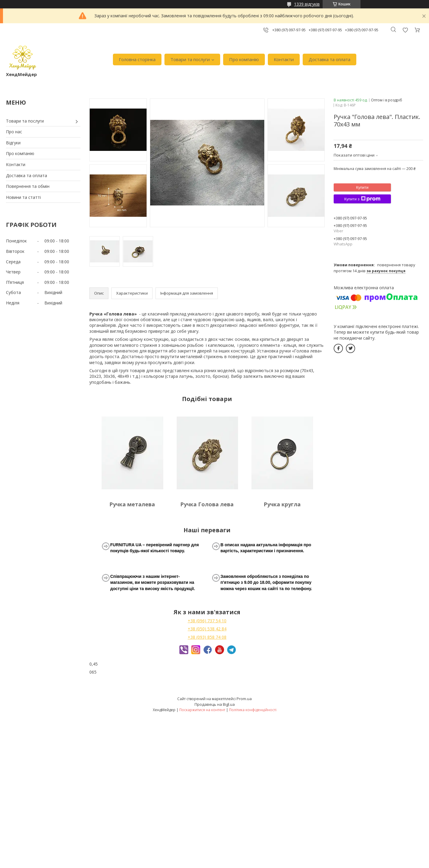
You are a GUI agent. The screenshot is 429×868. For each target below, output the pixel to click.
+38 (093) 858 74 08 (207, 637)
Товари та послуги (190, 59)
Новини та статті (23, 197)
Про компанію (244, 59)
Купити (362, 187)
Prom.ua (244, 699)
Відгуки (13, 143)
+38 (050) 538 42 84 (207, 629)
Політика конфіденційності (253, 710)
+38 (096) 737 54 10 (207, 621)
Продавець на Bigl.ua (215, 704)
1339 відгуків (307, 4)
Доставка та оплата (329, 59)
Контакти (284, 59)
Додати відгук (405, 30)
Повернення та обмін (28, 186)
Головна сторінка (137, 59)
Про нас (14, 132)
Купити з (362, 199)
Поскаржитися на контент (202, 710)
